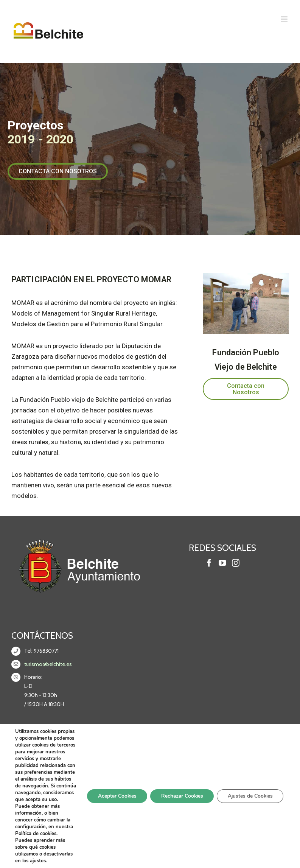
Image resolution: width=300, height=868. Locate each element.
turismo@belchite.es (48, 664)
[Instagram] (236, 563)
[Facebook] (209, 563)
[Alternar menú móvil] (285, 19)
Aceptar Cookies (111, 809)
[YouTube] (222, 563)
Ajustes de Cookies (249, 809)
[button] (58, 171)
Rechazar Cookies (178, 809)
